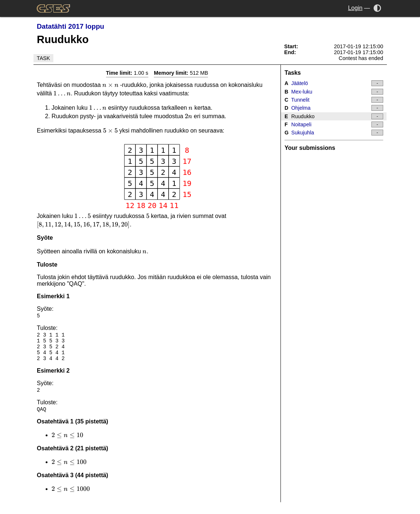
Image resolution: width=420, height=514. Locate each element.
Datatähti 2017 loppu (70, 26)
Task (43, 58)
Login (355, 8)
